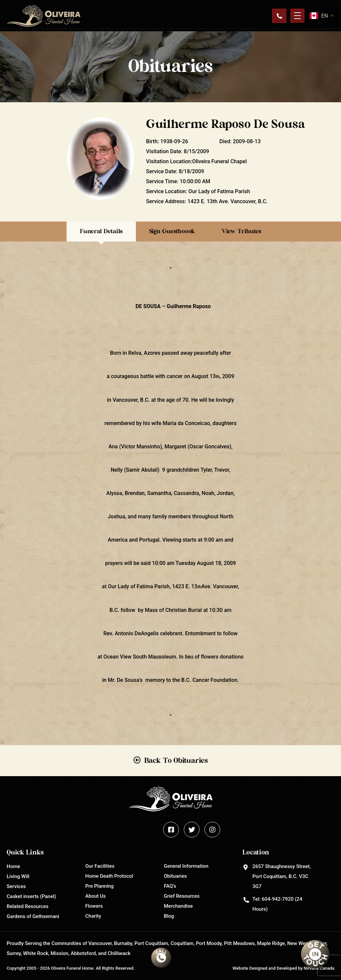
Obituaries (175, 876)
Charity (93, 916)
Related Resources (27, 906)
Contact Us (279, 16)
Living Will (18, 876)
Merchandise (178, 906)
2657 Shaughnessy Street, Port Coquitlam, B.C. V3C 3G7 (282, 876)
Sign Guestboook (172, 232)
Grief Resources (182, 896)
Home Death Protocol (109, 876)
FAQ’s (170, 886)
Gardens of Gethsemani (33, 916)
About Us (96, 896)
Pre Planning (99, 886)
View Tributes (241, 232)
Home (13, 866)
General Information (186, 866)
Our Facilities (100, 866)
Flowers (94, 906)
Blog (169, 916)
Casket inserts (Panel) (31, 896)
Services (16, 886)
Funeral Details (101, 232)
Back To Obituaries (176, 760)
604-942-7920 (278, 899)
